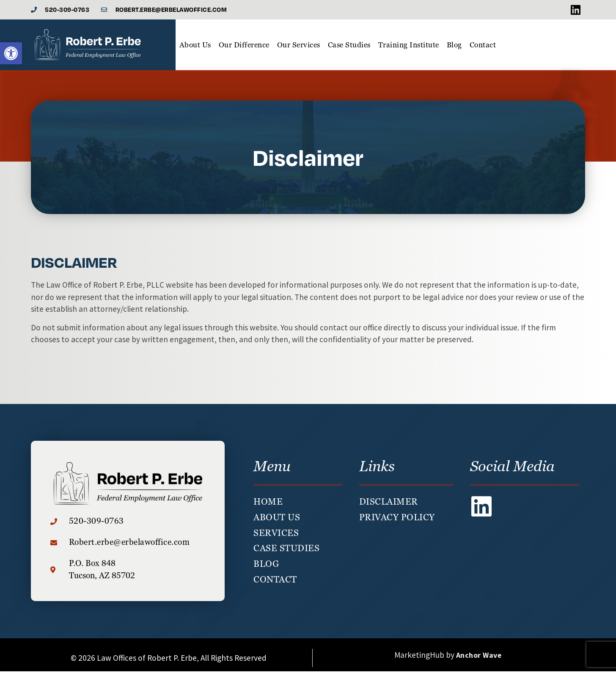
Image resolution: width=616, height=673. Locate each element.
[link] (11, 53)
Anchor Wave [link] (479, 657)
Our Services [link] (299, 47)
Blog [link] (454, 47)
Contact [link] (483, 47)
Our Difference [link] (244, 47)
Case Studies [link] (349, 47)
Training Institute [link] (409, 47)
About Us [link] (195, 47)
